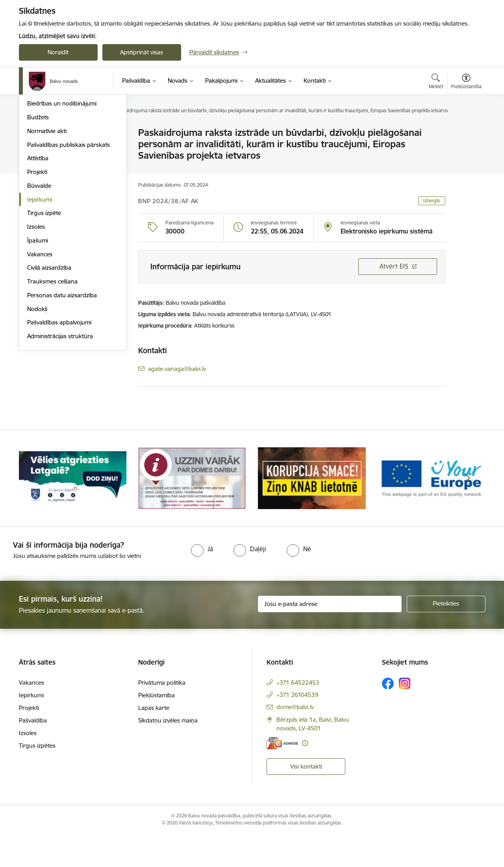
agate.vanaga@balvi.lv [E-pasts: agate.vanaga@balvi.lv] (177, 369)
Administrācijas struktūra (60, 420)
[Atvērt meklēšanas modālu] (436, 82)
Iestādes (38, 147)
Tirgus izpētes (37, 778)
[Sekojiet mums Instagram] (405, 716)
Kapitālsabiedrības (51, 174)
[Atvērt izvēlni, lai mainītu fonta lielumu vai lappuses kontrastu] (466, 82)
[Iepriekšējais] (37, 511)
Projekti (37, 256)
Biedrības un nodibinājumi (62, 188)
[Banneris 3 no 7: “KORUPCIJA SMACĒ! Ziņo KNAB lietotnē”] (312, 510)
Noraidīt (58, 52)
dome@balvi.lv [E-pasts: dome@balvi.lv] (295, 739)
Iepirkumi (40, 284)
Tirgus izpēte (44, 297)
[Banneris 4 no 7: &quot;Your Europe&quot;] (432, 510)
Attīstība (38, 242)
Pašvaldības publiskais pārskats (69, 229)
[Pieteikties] (446, 636)
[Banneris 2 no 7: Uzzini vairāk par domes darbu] (192, 510)
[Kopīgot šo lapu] (466, 149)
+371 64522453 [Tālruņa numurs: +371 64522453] (298, 715)
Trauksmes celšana (52, 366)
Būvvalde (39, 270)
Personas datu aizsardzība (62, 379)
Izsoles (36, 311)
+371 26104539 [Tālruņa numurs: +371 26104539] (297, 727)
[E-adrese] (282, 775)
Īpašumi (38, 325)
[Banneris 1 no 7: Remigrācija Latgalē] (73, 510)
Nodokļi (37, 393)
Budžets (38, 201)
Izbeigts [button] (432, 201)
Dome (35, 133)
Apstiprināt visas (142, 52)
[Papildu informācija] (305, 775)
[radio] (202, 581)
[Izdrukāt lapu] (466, 129)
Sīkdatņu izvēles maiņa (168, 753)
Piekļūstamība (157, 727)
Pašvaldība (33, 753)
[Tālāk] (467, 511)
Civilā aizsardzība (49, 352)
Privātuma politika (162, 715)
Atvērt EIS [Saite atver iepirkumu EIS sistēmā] (394, 266)
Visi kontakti (306, 799)
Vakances (40, 338)
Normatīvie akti (47, 215)
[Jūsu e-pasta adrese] (330, 636)
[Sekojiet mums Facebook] (388, 716)
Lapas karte (154, 740)
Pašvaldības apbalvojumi (59, 407)
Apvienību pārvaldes (54, 160)
